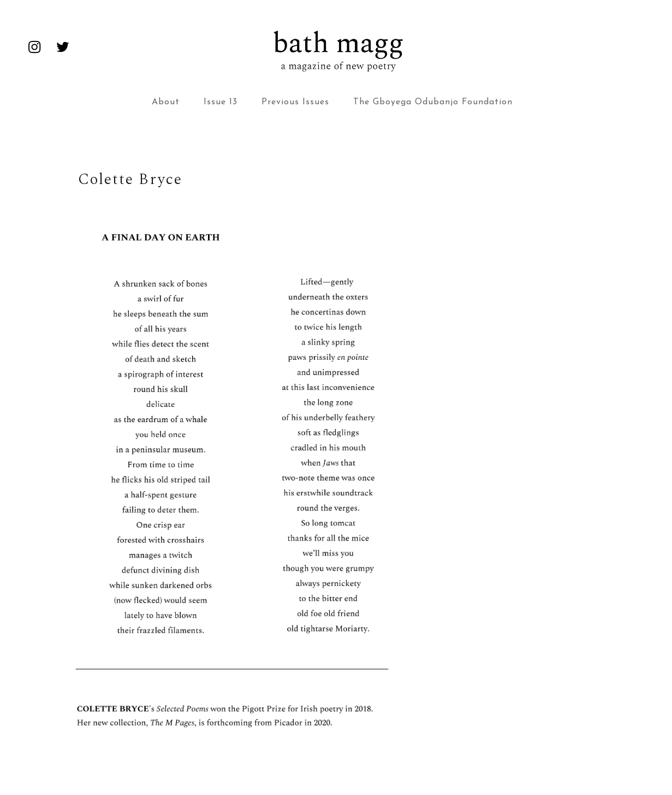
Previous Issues (295, 102)
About (166, 102)
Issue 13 (221, 102)
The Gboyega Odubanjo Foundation (433, 102)
